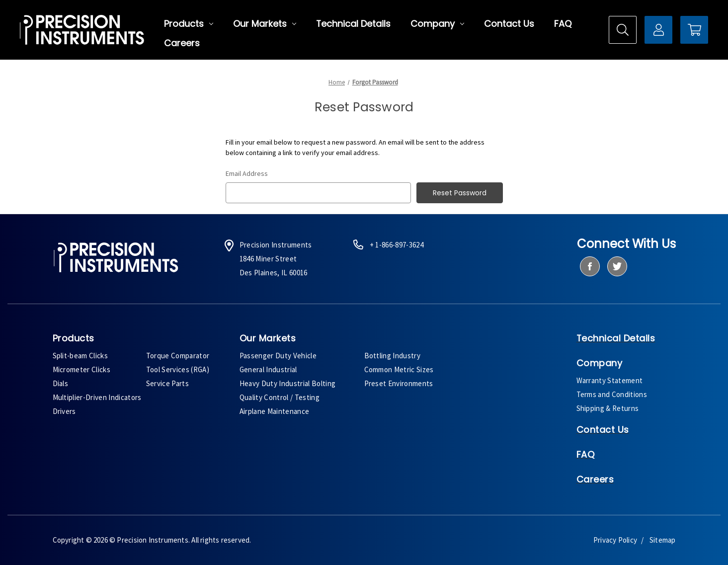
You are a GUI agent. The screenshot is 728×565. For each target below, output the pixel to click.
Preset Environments (399, 383)
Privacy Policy (615, 540)
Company (437, 24)
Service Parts (167, 383)
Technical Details (353, 24)
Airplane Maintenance (275, 411)
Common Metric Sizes (399, 369)
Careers (182, 43)
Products (189, 24)
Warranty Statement (610, 380)
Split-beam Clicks (81, 356)
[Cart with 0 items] (694, 30)
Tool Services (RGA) (178, 369)
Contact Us (509, 24)
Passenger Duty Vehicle (278, 356)
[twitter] (617, 266)
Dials (61, 383)
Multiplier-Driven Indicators (97, 397)
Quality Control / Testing (280, 397)
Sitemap (662, 540)
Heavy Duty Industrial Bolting (288, 383)
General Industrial (268, 369)
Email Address (247, 173)
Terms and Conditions (612, 394)
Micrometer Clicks (82, 369)
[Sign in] (658, 30)
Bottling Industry (393, 356)
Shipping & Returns (608, 408)
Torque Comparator (178, 356)
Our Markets (265, 24)
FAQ (563, 24)
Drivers (64, 411)
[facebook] (590, 266)
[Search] (623, 30)
